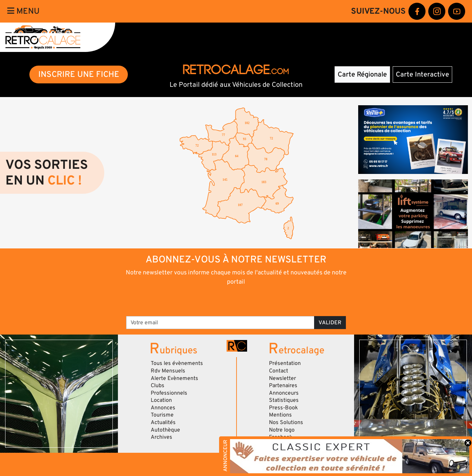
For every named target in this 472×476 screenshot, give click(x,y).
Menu (23, 11)
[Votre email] (220, 323)
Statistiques (284, 400)
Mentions (280, 415)
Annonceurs (284, 393)
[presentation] (226, 300)
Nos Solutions (286, 422)
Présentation (285, 363)
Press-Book (284, 408)
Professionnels (169, 393)
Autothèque (165, 430)
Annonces (163, 408)
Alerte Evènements (174, 378)
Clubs (158, 385)
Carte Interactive (422, 74)
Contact (279, 371)
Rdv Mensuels (168, 371)
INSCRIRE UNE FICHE (79, 74)
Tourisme (162, 415)
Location (161, 400)
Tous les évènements (177, 363)
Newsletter (282, 378)
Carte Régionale (362, 74)
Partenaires (283, 385)
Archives (161, 437)
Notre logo (282, 430)
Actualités (163, 422)
